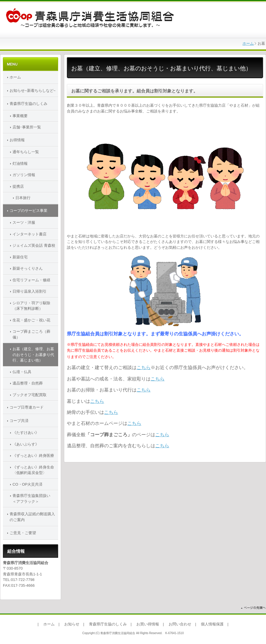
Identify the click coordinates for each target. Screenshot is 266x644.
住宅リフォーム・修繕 (31, 280)
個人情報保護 (212, 624)
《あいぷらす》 (26, 444)
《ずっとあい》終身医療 (33, 456)
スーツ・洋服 (24, 222)
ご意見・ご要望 (23, 533)
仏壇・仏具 (22, 372)
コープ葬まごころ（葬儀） (31, 334)
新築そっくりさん (28, 268)
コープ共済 (19, 421)
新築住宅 (20, 257)
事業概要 (20, 116)
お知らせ (72, 624)
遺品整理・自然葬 (28, 383)
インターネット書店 (30, 234)
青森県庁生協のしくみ (28, 104)
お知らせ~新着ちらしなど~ (33, 91)
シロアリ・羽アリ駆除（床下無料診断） (31, 306)
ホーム (248, 43)
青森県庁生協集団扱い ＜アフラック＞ (35, 499)
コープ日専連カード (27, 407)
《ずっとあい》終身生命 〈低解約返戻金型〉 (35, 470)
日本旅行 (23, 198)
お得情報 (17, 140)
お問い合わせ (180, 624)
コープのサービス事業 (28, 211)
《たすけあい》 (26, 433)
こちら (144, 367)
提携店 (18, 186)
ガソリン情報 (24, 175)
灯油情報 (20, 163)
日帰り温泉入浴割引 (30, 291)
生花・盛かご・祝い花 (31, 320)
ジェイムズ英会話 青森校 (34, 245)
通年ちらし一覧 (26, 152)
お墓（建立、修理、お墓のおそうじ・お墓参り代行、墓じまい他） (33, 355)
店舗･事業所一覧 (27, 127)
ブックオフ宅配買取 (30, 395)
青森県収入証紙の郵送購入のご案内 (32, 517)
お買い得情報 (148, 624)
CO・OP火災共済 (27, 484)
